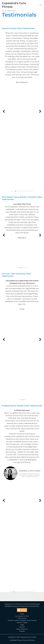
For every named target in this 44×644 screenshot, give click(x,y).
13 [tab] (32, 592)
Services (22, 627)
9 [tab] (27, 191)
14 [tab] (34, 592)
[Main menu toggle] (40, 5)
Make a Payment (22, 629)
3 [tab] (16, 191)
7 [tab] (23, 191)
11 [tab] (30, 191)
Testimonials (22, 618)
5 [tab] (19, 191)
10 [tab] (28, 191)
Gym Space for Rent (22, 616)
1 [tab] (12, 191)
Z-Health (22, 631)
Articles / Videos (22, 623)
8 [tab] (25, 191)
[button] (4, 111)
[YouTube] (22, 610)
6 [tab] (21, 191)
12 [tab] (32, 191)
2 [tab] (14, 191)
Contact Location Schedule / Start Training (22, 620)
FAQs (22, 625)
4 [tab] (17, 191)
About (22, 614)
